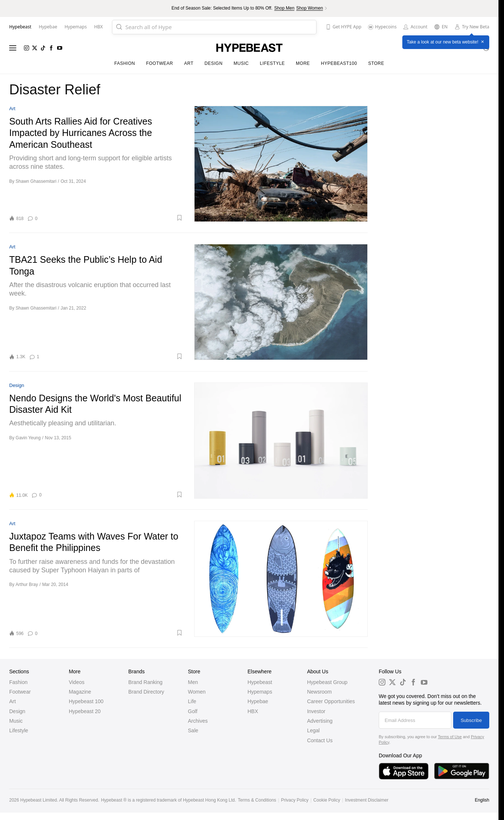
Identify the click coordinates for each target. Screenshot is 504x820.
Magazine (80, 692)
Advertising (320, 721)
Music (241, 63)
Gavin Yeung (28, 438)
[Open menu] (13, 48)
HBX (253, 711)
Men (193, 682)
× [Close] (482, 42)
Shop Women (310, 8)
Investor (316, 711)
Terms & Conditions (257, 800)
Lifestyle (272, 63)
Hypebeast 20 (85, 711)
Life (192, 701)
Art (189, 63)
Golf (193, 711)
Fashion (125, 63)
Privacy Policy (295, 800)
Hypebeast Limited (38, 800)
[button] (113, 218)
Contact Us (320, 740)
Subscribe (471, 720)
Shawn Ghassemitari (36, 181)
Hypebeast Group (327, 682)
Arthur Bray (27, 585)
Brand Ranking (145, 682)
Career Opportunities (331, 701)
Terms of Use (450, 737)
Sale (193, 730)
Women (197, 692)
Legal (313, 730)
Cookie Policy (327, 800)
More (303, 63)
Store (376, 63)
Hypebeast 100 (86, 701)
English (482, 800)
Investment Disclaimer (367, 800)
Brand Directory (146, 692)
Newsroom (319, 692)
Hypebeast (260, 682)
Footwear (159, 63)
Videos (77, 682)
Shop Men (284, 8)
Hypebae (258, 701)
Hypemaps (260, 692)
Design (213, 63)
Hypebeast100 (339, 63)
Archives (198, 721)
